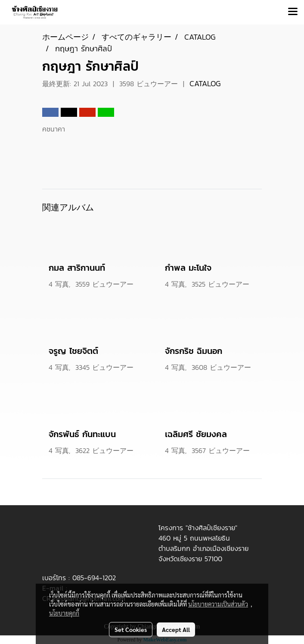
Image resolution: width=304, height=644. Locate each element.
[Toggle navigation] (293, 12)
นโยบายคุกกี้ (64, 613)
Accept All (176, 629)
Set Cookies (131, 629)
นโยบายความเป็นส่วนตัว (218, 604)
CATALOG (205, 83)
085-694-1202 (94, 578)
